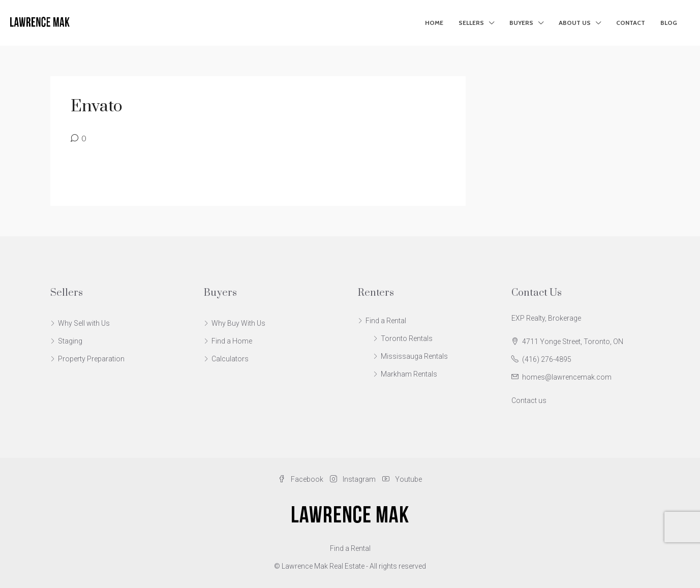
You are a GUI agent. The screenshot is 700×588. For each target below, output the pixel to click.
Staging (70, 341)
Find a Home (232, 341)
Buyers (521, 23)
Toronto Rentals (407, 338)
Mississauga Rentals (414, 356)
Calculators (230, 359)
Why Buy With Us (238, 323)
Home (434, 23)
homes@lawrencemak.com (567, 377)
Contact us (529, 400)
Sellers (471, 23)
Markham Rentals (409, 374)
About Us (575, 23)
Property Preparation (91, 359)
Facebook (301, 479)
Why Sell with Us (84, 323)
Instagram (354, 479)
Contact (631, 23)
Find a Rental (386, 321)
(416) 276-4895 (547, 359)
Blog (669, 23)
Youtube (402, 479)
